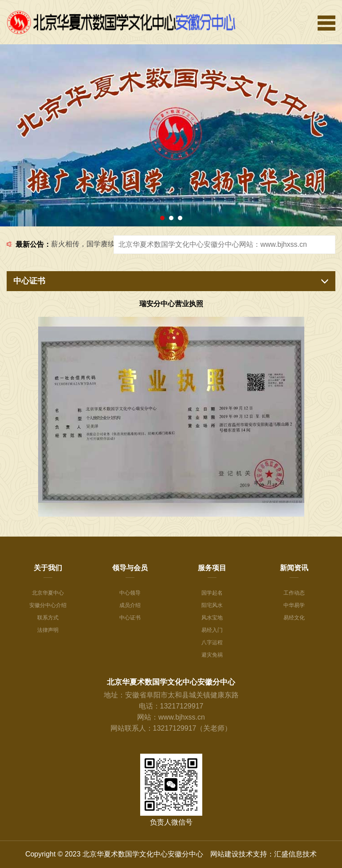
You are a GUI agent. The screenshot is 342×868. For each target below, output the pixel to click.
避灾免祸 (212, 655)
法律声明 (48, 630)
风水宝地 (212, 618)
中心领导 (130, 593)
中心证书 (130, 618)
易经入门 (212, 630)
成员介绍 (130, 605)
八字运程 (212, 642)
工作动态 (294, 593)
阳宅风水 (212, 605)
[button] (162, 218)
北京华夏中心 (48, 593)
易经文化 (294, 618)
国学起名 (212, 593)
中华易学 (294, 605)
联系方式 (48, 618)
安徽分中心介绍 (48, 605)
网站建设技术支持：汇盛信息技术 (263, 854)
